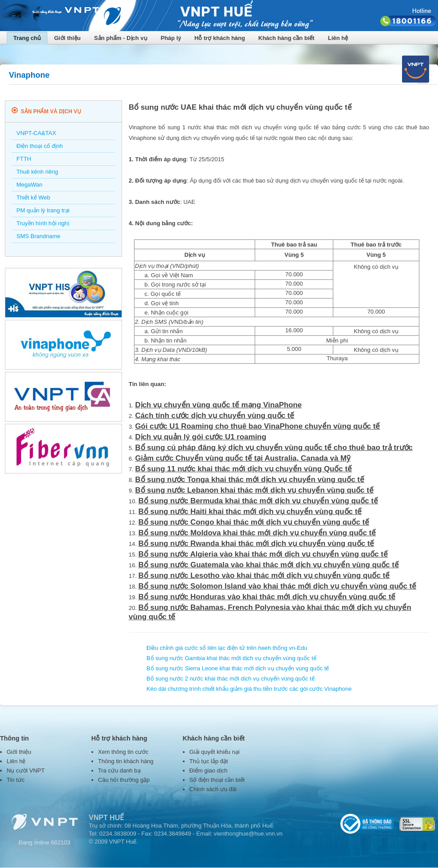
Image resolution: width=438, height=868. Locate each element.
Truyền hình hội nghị (43, 223)
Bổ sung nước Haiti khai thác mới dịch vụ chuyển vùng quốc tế (250, 512)
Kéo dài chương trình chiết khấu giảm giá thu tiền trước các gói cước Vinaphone (249, 689)
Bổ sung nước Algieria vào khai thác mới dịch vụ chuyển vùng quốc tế (263, 554)
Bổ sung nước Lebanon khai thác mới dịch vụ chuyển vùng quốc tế (254, 490)
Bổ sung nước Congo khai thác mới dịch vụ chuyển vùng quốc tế (254, 522)
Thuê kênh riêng (37, 172)
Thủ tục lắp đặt (209, 761)
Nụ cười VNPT (26, 770)
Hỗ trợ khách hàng (220, 38)
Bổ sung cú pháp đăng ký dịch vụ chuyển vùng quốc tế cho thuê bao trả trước (274, 448)
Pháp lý (171, 38)
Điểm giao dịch (209, 770)
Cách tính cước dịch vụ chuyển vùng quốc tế (215, 416)
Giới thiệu (67, 38)
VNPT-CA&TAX (36, 133)
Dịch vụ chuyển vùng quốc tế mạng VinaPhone (218, 405)
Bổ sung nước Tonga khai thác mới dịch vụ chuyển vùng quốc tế (249, 480)
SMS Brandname (38, 236)
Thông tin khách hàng (126, 761)
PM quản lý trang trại (43, 210)
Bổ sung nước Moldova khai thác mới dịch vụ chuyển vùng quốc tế (257, 533)
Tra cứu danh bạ (119, 770)
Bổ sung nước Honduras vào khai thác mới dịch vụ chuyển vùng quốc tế (267, 597)
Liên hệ (338, 38)
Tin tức (16, 780)
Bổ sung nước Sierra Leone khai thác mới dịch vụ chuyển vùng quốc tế (238, 668)
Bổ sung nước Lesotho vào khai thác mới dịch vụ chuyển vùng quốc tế (264, 575)
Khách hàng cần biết (286, 38)
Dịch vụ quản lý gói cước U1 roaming (201, 437)
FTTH (24, 159)
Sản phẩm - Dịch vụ (121, 38)
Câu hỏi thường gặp (124, 780)
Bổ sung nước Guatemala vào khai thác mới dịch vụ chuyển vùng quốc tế (269, 565)
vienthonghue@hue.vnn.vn (248, 834)
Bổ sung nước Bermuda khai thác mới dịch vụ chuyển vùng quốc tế (258, 501)
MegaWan (30, 185)
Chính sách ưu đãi (213, 789)
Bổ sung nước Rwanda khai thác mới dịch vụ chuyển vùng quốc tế (256, 543)
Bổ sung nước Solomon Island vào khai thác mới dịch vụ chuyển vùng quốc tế (278, 586)
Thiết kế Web (33, 197)
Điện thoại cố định (40, 146)
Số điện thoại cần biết (217, 780)
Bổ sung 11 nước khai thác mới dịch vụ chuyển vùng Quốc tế (243, 469)
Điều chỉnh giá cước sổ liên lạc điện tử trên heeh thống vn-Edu (227, 648)
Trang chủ (27, 38)
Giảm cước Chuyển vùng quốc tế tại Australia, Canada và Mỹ (243, 458)
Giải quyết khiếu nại (215, 752)
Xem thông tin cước (123, 752)
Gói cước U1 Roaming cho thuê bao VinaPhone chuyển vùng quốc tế (257, 426)
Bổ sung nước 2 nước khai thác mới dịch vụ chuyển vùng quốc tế (231, 679)
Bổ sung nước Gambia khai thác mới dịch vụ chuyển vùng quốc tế (231, 658)
